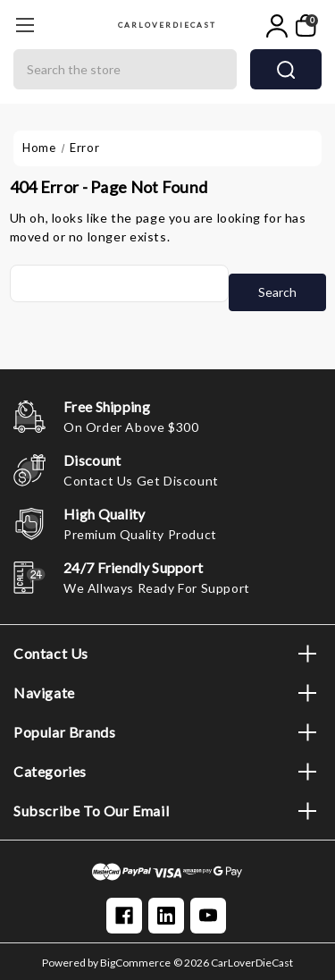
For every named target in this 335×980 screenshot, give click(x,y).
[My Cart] (306, 26)
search (286, 70)
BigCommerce (135, 963)
